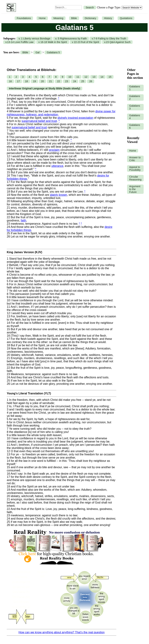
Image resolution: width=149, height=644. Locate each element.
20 (42, 81)
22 (59, 81)
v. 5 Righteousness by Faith (71, 39)
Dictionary (90, 18)
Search (90, 7)
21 (50, 81)
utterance (57, 166)
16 (10, 81)
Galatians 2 (135, 98)
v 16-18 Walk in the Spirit (53, 42)
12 (86, 77)
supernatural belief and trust (39, 121)
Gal (37, 52)
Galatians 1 (135, 88)
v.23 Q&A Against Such (117, 42)
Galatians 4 (135, 117)
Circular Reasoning (135, 178)
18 (26, 81)
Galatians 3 (135, 107)
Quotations (126, 18)
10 (70, 77)
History (108, 18)
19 (34, 81)
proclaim (54, 150)
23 (67, 81)
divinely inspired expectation (75, 118)
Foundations (24, 18)
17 (18, 81)
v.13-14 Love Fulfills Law (19, 42)
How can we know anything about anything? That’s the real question (62, 632)
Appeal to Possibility (135, 168)
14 (102, 77)
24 (75, 81)
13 (94, 77)
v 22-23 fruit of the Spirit (86, 42)
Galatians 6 (135, 126)
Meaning (58, 18)
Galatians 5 (53, 52)
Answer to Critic (135, 159)
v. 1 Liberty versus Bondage (34, 39)
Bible (74, 18)
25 (83, 81)
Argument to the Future (135, 189)
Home (42, 18)
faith (23, 220)
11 (78, 77)
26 (91, 81)
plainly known (59, 195)
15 (110, 77)
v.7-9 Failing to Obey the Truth (109, 39)
